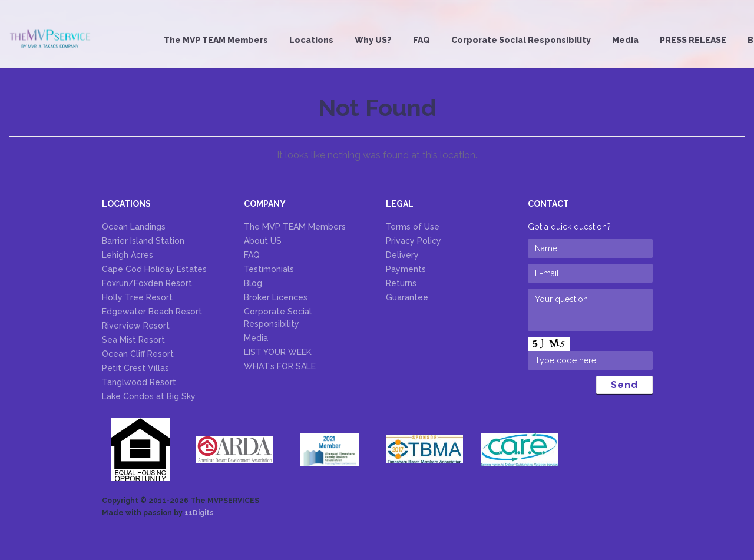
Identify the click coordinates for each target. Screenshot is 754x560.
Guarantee (407, 297)
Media (625, 40)
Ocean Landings (134, 227)
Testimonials (269, 269)
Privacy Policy (414, 241)
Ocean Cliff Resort (138, 354)
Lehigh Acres (128, 255)
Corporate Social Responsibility (521, 40)
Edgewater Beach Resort (152, 312)
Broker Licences (276, 297)
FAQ (421, 40)
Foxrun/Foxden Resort (147, 283)
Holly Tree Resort (137, 297)
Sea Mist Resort (133, 340)
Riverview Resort (136, 326)
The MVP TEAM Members (216, 40)
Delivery (402, 255)
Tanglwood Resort (139, 382)
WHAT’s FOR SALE (280, 366)
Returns (401, 283)
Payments (406, 269)
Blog (253, 283)
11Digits (199, 513)
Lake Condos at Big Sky (149, 396)
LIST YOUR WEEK (278, 352)
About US (263, 241)
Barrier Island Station (143, 241)
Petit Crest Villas (135, 368)
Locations (311, 40)
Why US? (373, 40)
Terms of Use (413, 227)
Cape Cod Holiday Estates (154, 269)
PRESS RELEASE (693, 40)
